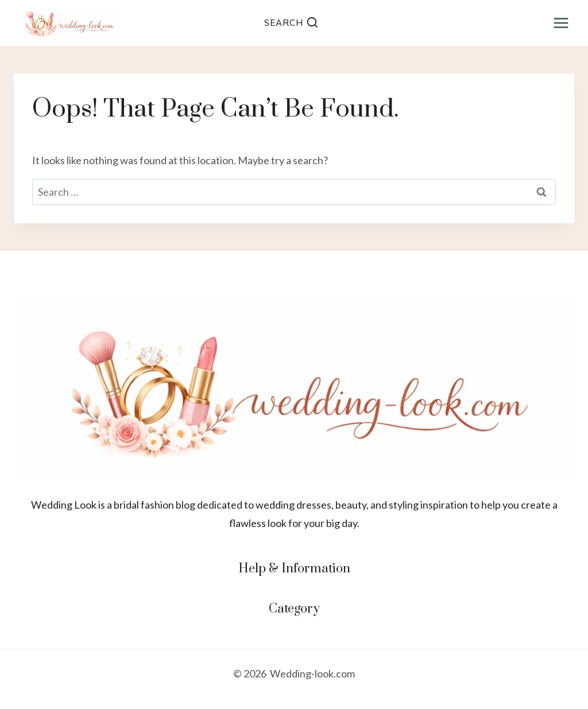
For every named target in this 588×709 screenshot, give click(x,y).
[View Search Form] (291, 23)
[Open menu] (561, 23)
